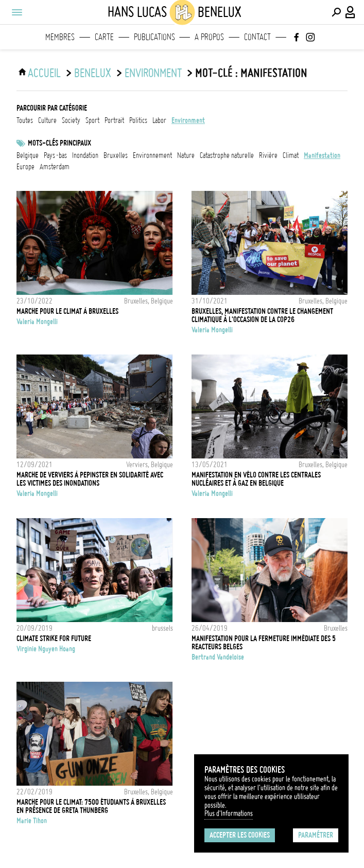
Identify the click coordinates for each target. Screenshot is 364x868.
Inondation (85, 155)
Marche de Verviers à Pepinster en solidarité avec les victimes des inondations (90, 479)
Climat (291, 155)
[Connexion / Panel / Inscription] (351, 12)
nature (186, 155)
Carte (104, 37)
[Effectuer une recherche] (336, 12)
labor (159, 120)
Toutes (25, 120)
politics (138, 120)
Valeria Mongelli (37, 322)
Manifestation (322, 155)
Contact (257, 37)
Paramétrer (316, 835)
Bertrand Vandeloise (218, 657)
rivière (268, 155)
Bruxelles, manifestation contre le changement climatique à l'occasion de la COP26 (262, 315)
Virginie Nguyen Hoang (46, 649)
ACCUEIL (44, 73)
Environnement (152, 155)
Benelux (93, 73)
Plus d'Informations (229, 813)
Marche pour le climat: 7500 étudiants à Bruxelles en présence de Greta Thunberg (91, 806)
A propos (209, 37)
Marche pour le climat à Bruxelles (67, 311)
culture (47, 120)
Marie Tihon (32, 821)
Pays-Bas (55, 155)
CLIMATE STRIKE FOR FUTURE (54, 639)
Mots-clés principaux (59, 143)
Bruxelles (116, 155)
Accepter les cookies (240, 835)
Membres (60, 37)
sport (92, 120)
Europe (25, 167)
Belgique (28, 155)
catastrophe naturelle (227, 155)
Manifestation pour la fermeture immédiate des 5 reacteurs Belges (264, 643)
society (71, 120)
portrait (114, 120)
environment (153, 73)
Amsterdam (55, 167)
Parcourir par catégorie (52, 108)
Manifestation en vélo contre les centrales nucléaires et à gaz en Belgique (256, 479)
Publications (154, 37)
